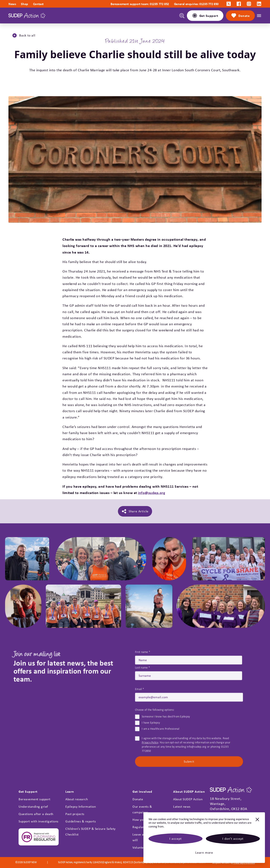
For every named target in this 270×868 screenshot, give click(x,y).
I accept (175, 839)
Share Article (135, 511)
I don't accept (233, 839)
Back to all (24, 35)
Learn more (204, 852)
